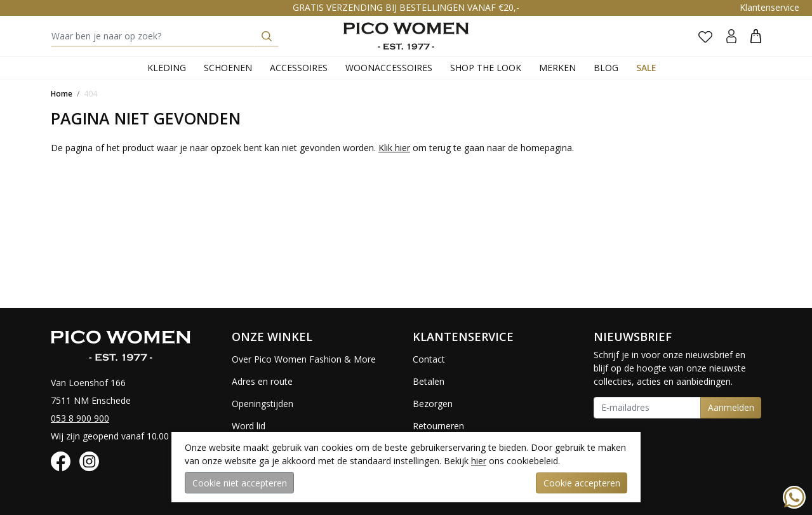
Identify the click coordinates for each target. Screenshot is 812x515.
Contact (429, 359)
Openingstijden (263, 404)
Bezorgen (433, 404)
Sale (646, 68)
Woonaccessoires (389, 68)
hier (479, 461)
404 (90, 94)
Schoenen (228, 68)
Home (62, 94)
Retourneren (438, 426)
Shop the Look (486, 68)
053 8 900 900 (80, 418)
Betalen (429, 381)
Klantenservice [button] (769, 7)
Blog (606, 68)
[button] (756, 36)
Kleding (167, 68)
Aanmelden (731, 407)
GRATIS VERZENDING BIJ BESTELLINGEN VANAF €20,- (406, 7)
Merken (557, 68)
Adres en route (262, 381)
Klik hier (394, 148)
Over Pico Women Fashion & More (304, 359)
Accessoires (299, 68)
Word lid (249, 426)
